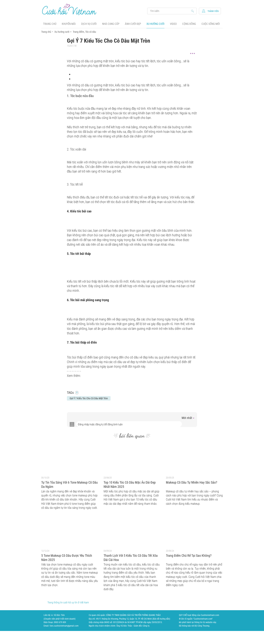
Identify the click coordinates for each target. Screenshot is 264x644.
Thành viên (213, 11)
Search (170, 11)
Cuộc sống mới (211, 24)
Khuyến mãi (69, 24)
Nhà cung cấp (111, 24)
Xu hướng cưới (155, 24)
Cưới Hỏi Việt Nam (69, 9)
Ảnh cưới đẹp (133, 24)
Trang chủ (50, 24)
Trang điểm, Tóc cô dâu (84, 32)
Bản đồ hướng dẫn (161, 619)
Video (173, 24)
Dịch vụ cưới (89, 24)
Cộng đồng (189, 24)
